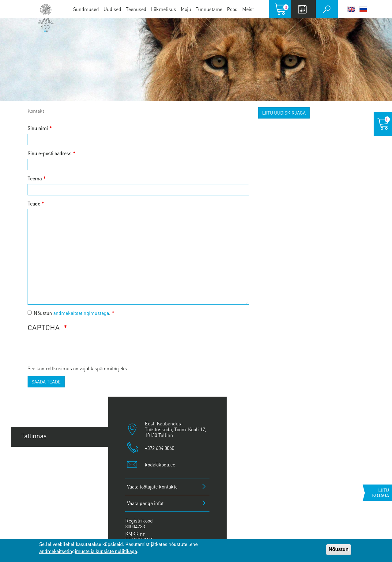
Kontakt (36, 111)
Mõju (186, 9)
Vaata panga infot (145, 503)
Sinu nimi (38, 128)
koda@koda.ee (160, 464)
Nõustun (339, 549)
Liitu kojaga (381, 493)
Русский (363, 9)
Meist (248, 9)
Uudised (112, 9)
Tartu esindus (40, 456)
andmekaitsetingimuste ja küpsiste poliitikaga (88, 551)
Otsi (327, 9)
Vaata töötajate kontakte (152, 487)
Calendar (302, 9)
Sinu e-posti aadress (49, 153)
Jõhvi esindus (40, 498)
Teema (35, 178)
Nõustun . (69, 313)
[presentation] (74, 353)
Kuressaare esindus (49, 519)
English (351, 9)
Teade (34, 204)
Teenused (136, 9)
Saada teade (46, 382)
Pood (232, 9)
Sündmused (86, 9)
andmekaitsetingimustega (81, 313)
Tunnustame (209, 9)
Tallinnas (34, 436)
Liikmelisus (164, 9)
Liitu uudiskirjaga (284, 113)
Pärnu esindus (41, 477)
